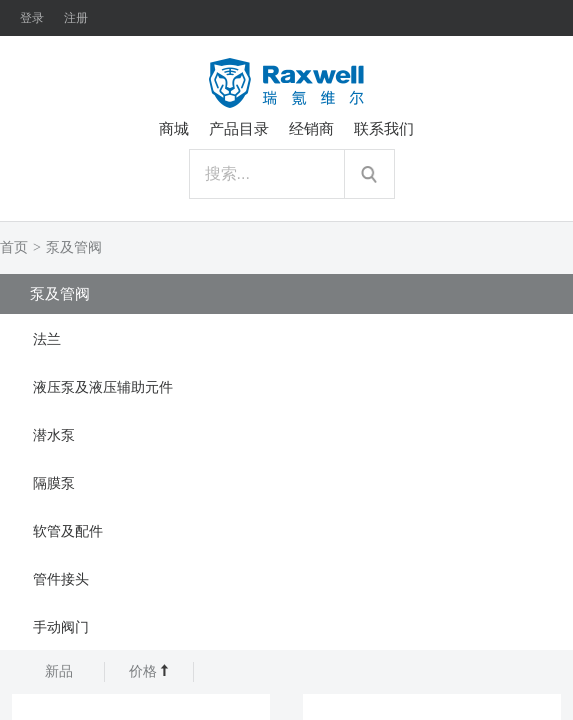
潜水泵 (54, 435)
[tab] (286, 338)
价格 (149, 671)
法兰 (47, 339)
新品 (59, 671)
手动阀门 (61, 627)
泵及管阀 (74, 247)
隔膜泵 (54, 483)
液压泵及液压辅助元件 (103, 387)
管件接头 (61, 579)
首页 (14, 247)
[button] (286, 338)
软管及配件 (68, 531)
